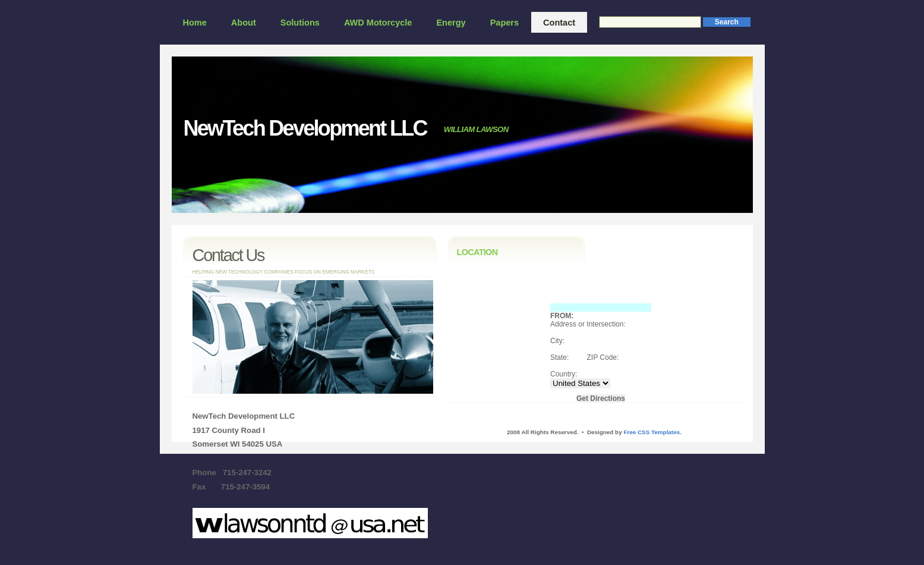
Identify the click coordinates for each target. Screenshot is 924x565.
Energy (451, 23)
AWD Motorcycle (378, 23)
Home (195, 23)
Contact (559, 23)
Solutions (300, 23)
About (244, 23)
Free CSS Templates (652, 432)
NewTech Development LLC (305, 128)
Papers (504, 23)
